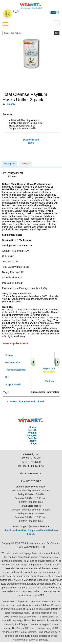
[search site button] (57, 33)
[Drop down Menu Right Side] (56, 24)
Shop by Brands (14, 384)
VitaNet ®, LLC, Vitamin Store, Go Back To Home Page (31, 435)
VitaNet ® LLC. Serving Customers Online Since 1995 (31, 6)
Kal (7, 377)
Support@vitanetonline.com (35, 527)
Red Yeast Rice (13, 362)
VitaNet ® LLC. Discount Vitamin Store (31, 420)
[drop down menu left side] (6, 24)
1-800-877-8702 (36, 466)
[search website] (31, 33)
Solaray (9, 355)
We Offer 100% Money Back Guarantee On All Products (7, 14)
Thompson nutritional (15, 370)
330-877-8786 (35, 473)
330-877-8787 (33, 481)
